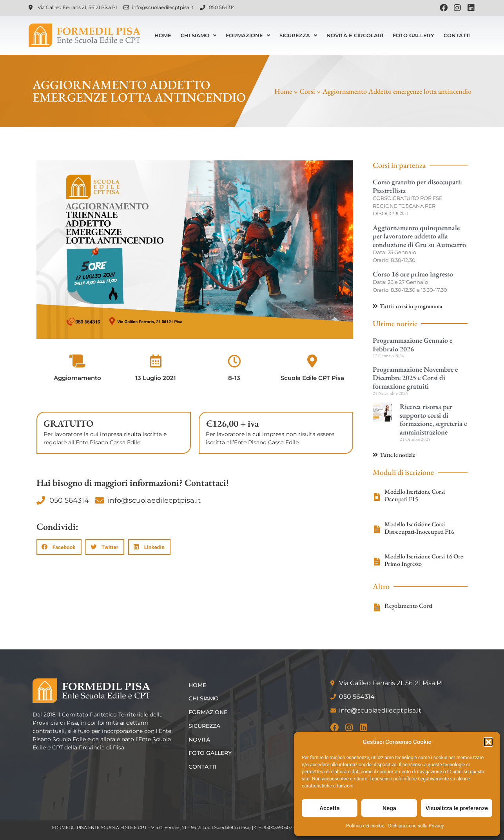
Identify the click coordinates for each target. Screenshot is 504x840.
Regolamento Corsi (408, 606)
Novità (200, 740)
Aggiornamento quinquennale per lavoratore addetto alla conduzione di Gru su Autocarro (419, 236)
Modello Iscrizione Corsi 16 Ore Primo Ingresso (424, 560)
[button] (488, 742)
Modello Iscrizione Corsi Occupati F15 (415, 495)
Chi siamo (199, 35)
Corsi (307, 91)
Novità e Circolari (355, 35)
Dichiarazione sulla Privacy (416, 826)
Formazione (248, 35)
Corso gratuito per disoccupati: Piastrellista (417, 186)
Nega (389, 808)
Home (163, 35)
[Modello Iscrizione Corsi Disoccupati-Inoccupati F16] (377, 529)
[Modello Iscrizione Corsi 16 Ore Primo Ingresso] (377, 562)
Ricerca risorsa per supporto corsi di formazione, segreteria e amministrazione (433, 419)
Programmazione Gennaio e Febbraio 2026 (412, 345)
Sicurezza (298, 35)
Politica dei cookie (365, 826)
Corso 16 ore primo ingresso (413, 274)
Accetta (330, 808)
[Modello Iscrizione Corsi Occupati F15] (377, 497)
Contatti (457, 35)
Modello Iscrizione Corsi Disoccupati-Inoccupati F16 (419, 528)
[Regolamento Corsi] (377, 607)
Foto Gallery (413, 35)
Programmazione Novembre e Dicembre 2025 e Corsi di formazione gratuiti (415, 378)
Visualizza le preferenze (457, 808)
